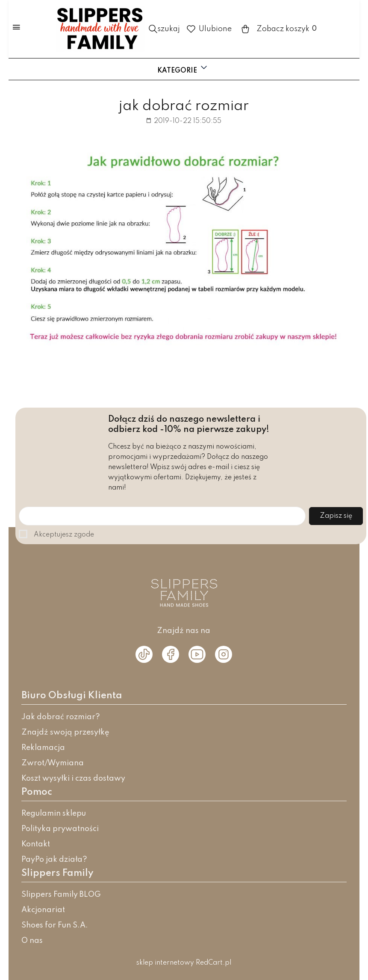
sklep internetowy (165, 963)
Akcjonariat (43, 910)
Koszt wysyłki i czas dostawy (73, 779)
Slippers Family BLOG (61, 895)
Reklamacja (43, 748)
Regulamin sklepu (54, 814)
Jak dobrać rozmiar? (61, 717)
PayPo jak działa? (54, 860)
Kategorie (183, 68)
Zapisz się (336, 516)
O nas (32, 941)
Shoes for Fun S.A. (55, 925)
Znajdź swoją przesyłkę (65, 732)
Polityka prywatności (60, 829)
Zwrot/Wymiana (53, 763)
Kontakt (36, 844)
